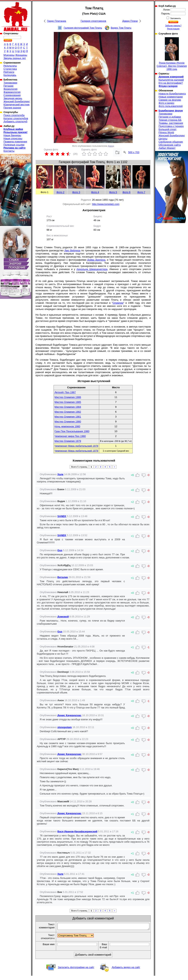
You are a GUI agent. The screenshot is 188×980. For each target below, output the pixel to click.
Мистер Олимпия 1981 (68, 417)
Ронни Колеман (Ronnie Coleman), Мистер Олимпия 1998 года (172, 54)
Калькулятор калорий (171, 80)
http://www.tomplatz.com (106, 204)
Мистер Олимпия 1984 (68, 407)
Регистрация (173, 29)
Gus (60, 550)
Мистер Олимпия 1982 (68, 412)
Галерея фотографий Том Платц (83, 28)
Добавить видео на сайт (126, 972)
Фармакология (12, 92)
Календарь (10, 75)
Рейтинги (9, 72)
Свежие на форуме (170, 100)
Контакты (9, 151)
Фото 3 (76, 192)
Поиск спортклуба (14, 115)
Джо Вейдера (72, 250)
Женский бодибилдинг (17, 101)
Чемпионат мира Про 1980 (70, 436)
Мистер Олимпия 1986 (68, 397)
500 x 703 (134, 152)
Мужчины (9, 55)
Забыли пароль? (173, 26)
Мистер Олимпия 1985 (68, 402)
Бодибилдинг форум (171, 111)
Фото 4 (95, 192)
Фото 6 (127, 192)
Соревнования (12, 95)
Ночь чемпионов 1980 (67, 426)
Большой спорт (168, 129)
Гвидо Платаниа (57, 21)
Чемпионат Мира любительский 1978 (76, 446)
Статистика (10, 69)
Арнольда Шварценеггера (92, 269)
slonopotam (65, 727)
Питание (8, 86)
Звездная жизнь (13, 98)
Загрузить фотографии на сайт (76, 972)
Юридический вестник (16, 105)
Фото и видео (166, 103)
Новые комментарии (171, 97)
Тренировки (10, 83)
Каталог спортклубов (16, 118)
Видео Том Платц (121, 28)
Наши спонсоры (13, 138)
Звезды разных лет (15, 58)
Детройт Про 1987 (65, 392)
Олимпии (118, 303)
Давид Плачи (130, 21)
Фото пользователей (171, 106)
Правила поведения (15, 142)
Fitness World (166, 132)
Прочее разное (12, 108)
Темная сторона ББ (170, 120)
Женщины (21, 55)
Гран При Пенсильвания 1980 (72, 431)
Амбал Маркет (167, 148)
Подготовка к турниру (171, 126)
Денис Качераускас (69, 715)
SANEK (62, 516)
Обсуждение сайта (170, 145)
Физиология (10, 89)
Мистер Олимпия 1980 (68, 422)
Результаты (10, 66)
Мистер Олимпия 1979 (68, 441)
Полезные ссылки (14, 145)
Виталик (63, 577)
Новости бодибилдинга (172, 94)
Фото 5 (113, 192)
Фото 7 (141, 192)
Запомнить (175, 18)
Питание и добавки (170, 117)
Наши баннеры (12, 135)
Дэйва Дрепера (96, 260)
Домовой (63, 617)
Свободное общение (171, 142)
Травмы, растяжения (171, 123)
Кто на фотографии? (171, 83)
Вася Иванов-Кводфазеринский (77, 831)
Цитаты (163, 139)
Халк (60, 474)
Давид (111, 146)
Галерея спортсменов (93, 21)
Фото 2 (60, 192)
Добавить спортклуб (15, 121)
